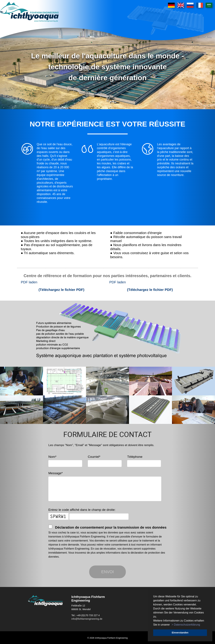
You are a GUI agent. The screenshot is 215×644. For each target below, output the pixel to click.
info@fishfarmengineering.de (87, 619)
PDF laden (29, 282)
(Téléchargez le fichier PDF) (61, 290)
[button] (171, 625)
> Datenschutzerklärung (186, 625)
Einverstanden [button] (180, 633)
